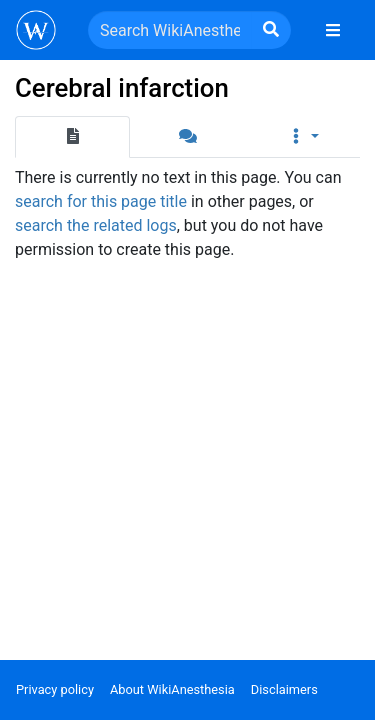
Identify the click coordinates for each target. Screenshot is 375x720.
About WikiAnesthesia (172, 689)
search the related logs (96, 225)
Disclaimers (284, 689)
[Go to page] (271, 30)
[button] (302, 137)
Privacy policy (55, 689)
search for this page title (101, 201)
